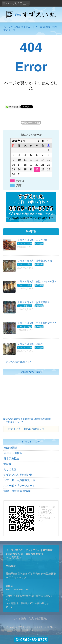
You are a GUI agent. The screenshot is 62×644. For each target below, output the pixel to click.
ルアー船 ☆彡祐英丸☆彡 (19, 480)
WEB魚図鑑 (10, 448)
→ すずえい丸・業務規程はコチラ (25, 429)
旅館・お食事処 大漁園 (17, 491)
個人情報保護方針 (39, 618)
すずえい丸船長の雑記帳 (18, 475)
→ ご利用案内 (14, 557)
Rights (53, 627)
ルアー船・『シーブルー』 (19, 486)
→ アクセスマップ (16, 577)
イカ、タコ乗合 (25, 244)
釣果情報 (39, 244)
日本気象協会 (11, 459)
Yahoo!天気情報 (13, 453)
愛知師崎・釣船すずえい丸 (35, 627)
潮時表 (7, 464)
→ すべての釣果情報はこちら (18, 362)
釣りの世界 (10, 469)
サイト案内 (20, 618)
